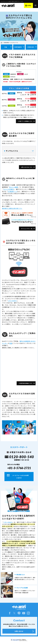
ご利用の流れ (31, 47)
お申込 (29, 5)
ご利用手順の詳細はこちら (26, 383)
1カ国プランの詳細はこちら (25, 121)
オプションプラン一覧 (27, 229)
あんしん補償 (14, 187)
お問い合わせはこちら (27, 167)
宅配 (11, 343)
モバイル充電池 (9, 189)
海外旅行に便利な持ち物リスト (12, 208)
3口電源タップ (13, 191)
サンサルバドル (19, 151)
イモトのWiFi (12, 301)
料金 (6, 47)
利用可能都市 (18, 47)
